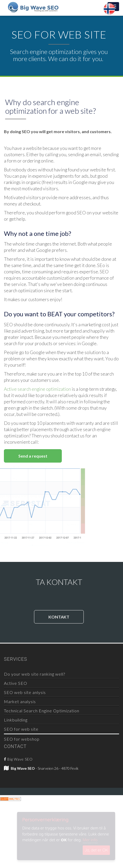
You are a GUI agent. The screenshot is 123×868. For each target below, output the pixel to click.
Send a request (33, 456)
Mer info (90, 840)
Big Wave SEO (18, 759)
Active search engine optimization (37, 389)
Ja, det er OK (96, 850)
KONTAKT (59, 617)
